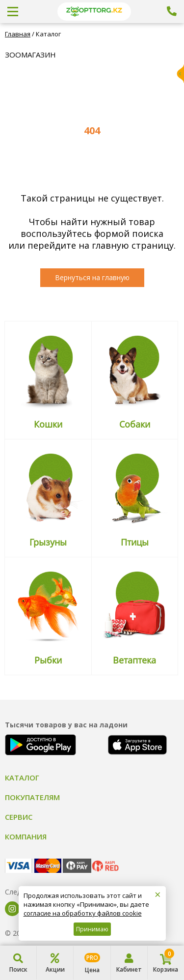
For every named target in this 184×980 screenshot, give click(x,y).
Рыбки (48, 660)
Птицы (135, 542)
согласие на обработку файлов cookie (83, 913)
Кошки (48, 424)
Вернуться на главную (92, 277)
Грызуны (48, 542)
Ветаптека (134, 660)
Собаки (135, 424)
